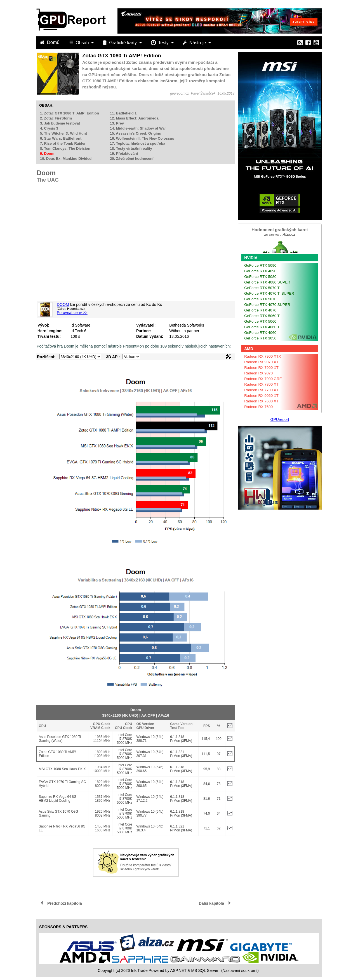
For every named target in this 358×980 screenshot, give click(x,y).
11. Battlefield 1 (123, 113)
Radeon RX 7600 (258, 407)
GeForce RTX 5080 (260, 277)
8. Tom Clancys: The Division (65, 148)
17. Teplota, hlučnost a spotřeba (138, 143)
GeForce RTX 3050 (260, 338)
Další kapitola (211, 903)
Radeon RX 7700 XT (261, 390)
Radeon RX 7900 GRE (263, 379)
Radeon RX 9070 (258, 373)
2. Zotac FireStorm (56, 118)
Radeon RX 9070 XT (261, 362)
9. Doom (47, 153)
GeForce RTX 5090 (260, 265)
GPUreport (280, 419)
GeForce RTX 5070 (260, 299)
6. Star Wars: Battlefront (61, 138)
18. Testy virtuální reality (131, 148)
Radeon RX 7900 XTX (263, 356)
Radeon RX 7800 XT (261, 384)
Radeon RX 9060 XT (261, 396)
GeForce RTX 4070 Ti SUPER (269, 293)
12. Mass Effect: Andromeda (134, 118)
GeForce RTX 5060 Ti (262, 316)
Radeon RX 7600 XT (261, 401)
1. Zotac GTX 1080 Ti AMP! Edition (70, 113)
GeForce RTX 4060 (260, 333)
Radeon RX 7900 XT (261, 368)
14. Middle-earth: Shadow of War (138, 128)
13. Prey (117, 123)
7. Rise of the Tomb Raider (63, 143)
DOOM (63, 304)
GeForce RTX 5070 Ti (262, 288)
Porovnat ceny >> (72, 313)
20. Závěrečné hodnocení (132, 159)
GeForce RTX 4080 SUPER (267, 282)
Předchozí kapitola (65, 903)
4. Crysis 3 (49, 128)
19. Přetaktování (124, 153)
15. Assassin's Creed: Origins (136, 133)
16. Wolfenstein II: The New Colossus (142, 138)
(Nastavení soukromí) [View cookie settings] (240, 970)
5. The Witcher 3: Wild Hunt (63, 133)
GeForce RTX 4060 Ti (262, 327)
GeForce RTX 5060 (260, 321)
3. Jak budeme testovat (60, 123)
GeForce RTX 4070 (260, 310)
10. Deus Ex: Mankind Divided (66, 159)
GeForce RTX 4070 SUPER (267, 305)
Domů (50, 42)
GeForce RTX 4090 (260, 271)
